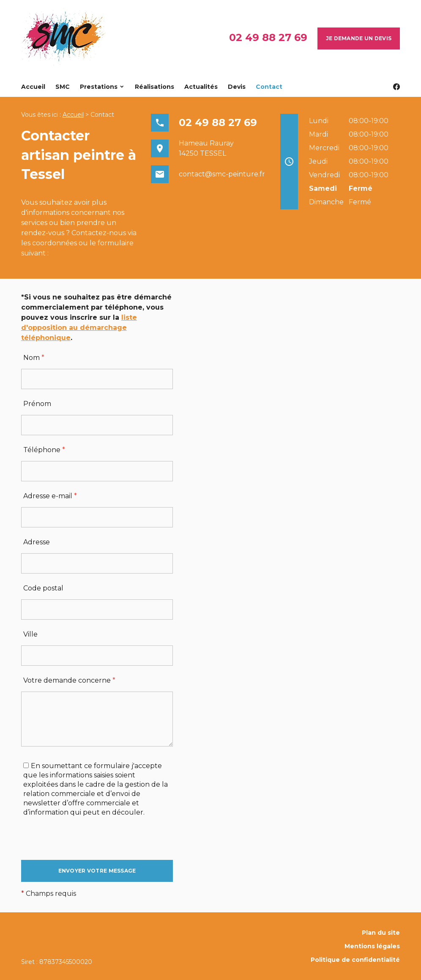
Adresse (37, 542)
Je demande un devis (359, 38)
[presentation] (85, 843)
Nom (34, 358)
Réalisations (154, 87)
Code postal (43, 588)
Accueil (33, 87)
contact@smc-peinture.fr (222, 174)
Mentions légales (372, 946)
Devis (237, 87)
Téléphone (44, 450)
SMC (63, 87)
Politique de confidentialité (355, 960)
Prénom (37, 404)
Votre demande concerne (69, 680)
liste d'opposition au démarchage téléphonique (79, 328)
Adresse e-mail (50, 496)
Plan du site (381, 933)
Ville (30, 634)
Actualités (201, 87)
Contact (269, 87)
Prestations (99, 87)
